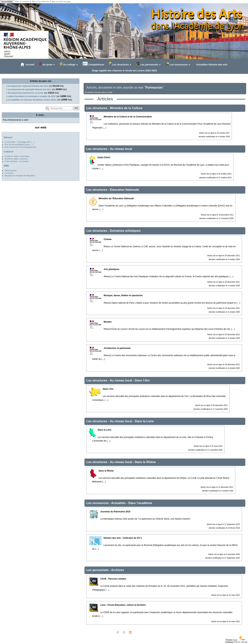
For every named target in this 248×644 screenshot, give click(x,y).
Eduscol (8, 137)
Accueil (27, 64)
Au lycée (47, 64)
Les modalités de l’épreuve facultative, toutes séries (31, 100)
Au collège (69, 64)
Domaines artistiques (125, 231)
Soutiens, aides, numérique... (18, 156)
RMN (6, 166)
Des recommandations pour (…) (19, 144)
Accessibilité (7, 2)
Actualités (119, 503)
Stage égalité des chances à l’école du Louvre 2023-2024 (124, 70)
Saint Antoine (11, 170)
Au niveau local (121, 149)
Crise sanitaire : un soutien (17, 161)
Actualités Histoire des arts (211, 64)
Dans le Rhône (145, 462)
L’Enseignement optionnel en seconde (25, 93)
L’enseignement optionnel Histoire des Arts (27, 86)
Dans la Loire (144, 421)
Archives (118, 570)
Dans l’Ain (142, 380)
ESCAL (238, 642)
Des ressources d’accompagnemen (20, 147)
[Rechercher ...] (59, 108)
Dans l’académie (140, 503)
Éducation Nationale (124, 190)
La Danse (9, 173)
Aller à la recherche (40, 1)
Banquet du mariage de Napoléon (20, 176)
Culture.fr (9, 152)
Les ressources (178, 64)
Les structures (120, 64)
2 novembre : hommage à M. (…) (20, 142)
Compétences (93, 64)
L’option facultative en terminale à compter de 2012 (31, 96)
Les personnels (148, 64)
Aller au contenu (22, 1)
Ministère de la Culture (126, 108)
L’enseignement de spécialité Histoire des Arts (29, 89)
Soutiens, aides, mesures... (17, 159)
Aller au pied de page (61, 1)
